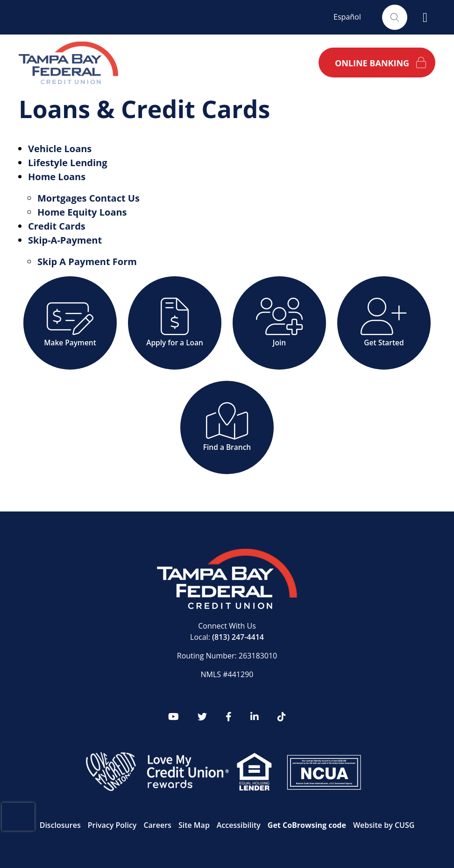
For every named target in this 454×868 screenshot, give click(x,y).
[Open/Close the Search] (395, 17)
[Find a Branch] (227, 427)
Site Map (194, 825)
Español (347, 17)
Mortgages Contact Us (89, 198)
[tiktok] (282, 717)
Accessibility (239, 825)
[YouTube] (174, 717)
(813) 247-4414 (238, 637)
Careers (157, 825)
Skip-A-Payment (65, 240)
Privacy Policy (112, 825)
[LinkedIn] (255, 717)
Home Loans (57, 177)
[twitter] (202, 717)
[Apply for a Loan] (175, 323)
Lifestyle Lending (68, 163)
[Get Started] (384, 323)
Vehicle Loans (60, 149)
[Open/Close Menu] (425, 17)
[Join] (279, 323)
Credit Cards (57, 226)
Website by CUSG (384, 825)
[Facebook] (229, 717)
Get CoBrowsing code (307, 825)
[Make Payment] (70, 323)
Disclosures (60, 825)
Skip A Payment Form (87, 262)
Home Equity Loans (82, 212)
